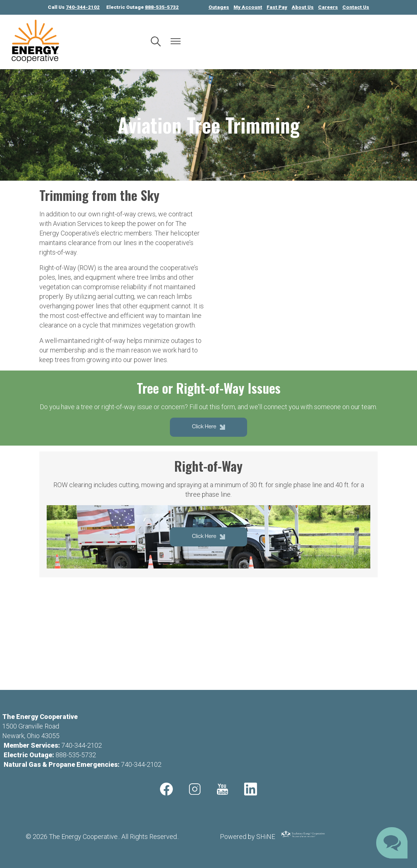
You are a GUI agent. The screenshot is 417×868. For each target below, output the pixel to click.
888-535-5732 (76, 755)
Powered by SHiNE (247, 837)
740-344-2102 (82, 745)
